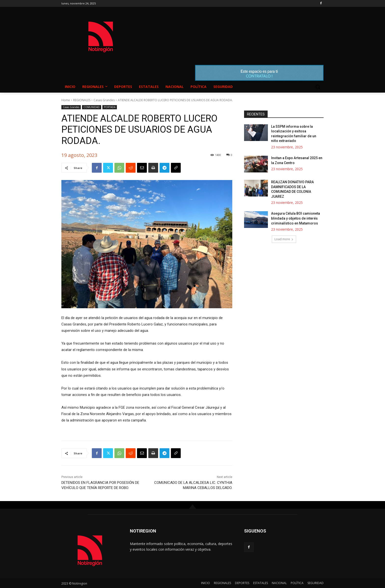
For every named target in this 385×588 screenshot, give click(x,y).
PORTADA (110, 107)
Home (66, 100)
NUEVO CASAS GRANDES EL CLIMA (232, 32)
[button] (318, 87)
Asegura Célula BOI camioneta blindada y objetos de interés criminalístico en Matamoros (296, 218)
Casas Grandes (104, 100)
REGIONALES (82, 100)
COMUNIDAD (92, 107)
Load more (284, 239)
